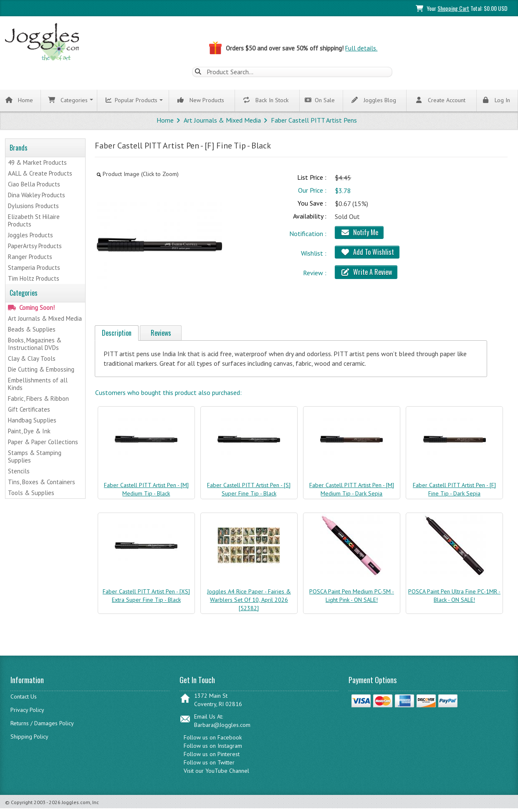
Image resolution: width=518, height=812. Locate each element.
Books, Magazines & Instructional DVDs (35, 344)
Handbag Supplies (32, 421)
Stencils (19, 471)
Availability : (310, 216)
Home (19, 100)
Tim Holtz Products (34, 279)
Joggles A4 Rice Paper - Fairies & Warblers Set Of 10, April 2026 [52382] (249, 600)
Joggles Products (30, 235)
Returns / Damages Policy (42, 723)
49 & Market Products (37, 163)
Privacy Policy (27, 710)
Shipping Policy (29, 737)
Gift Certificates (29, 410)
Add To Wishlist (367, 252)
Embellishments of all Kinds (38, 384)
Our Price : (312, 191)
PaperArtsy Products (35, 246)
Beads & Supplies (32, 330)
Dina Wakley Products (37, 195)
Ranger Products (30, 257)
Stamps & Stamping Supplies (35, 457)
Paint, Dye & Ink (29, 431)
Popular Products (132, 101)
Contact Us (24, 696)
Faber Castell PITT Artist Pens (314, 120)
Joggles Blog (373, 100)
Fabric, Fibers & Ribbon (38, 399)
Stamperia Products (34, 268)
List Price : (312, 178)
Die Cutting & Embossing (41, 370)
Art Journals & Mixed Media (222, 120)
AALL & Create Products (40, 174)
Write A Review (366, 272)
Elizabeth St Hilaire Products (34, 221)
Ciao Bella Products (34, 185)
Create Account (440, 100)
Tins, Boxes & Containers (42, 482)
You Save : (312, 204)
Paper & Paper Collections (43, 442)
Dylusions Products (33, 206)
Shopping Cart (453, 8)
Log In (496, 100)
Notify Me (359, 232)
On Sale (320, 101)
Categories (68, 100)
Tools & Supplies (31, 493)
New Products (201, 100)
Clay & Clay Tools (32, 359)
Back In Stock (266, 100)
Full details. (361, 48)
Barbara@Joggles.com (222, 725)
